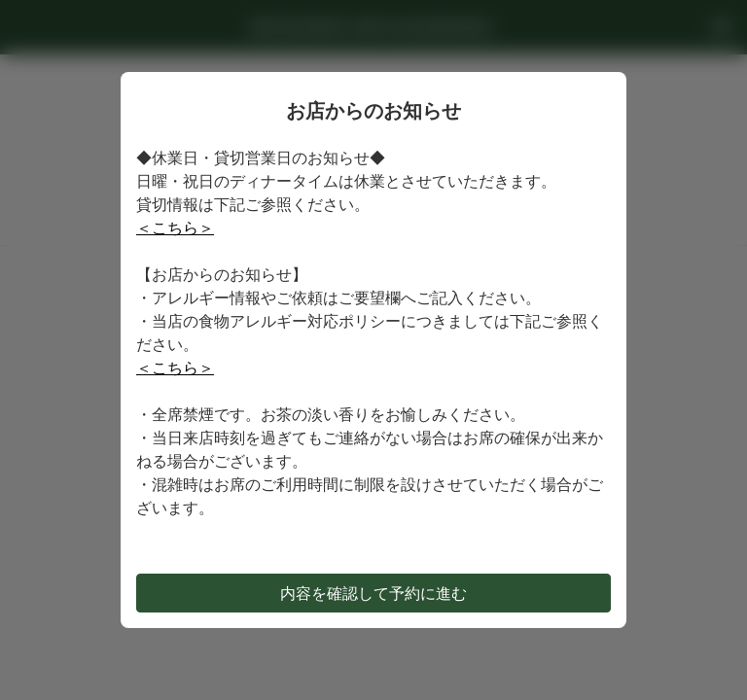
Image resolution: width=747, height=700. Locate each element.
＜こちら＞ (175, 227)
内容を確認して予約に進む (373, 593)
